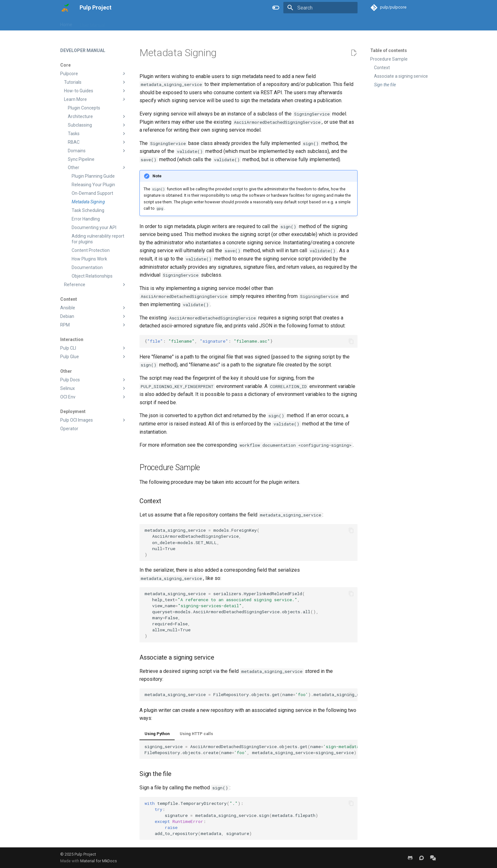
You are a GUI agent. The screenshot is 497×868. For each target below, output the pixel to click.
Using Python (157, 734)
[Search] (320, 8)
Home (66, 23)
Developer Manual (131, 23)
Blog (161, 23)
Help (177, 23)
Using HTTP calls (196, 734)
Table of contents (389, 50)
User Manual (92, 23)
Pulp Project (85, 854)
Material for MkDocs (99, 861)
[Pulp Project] (65, 8)
